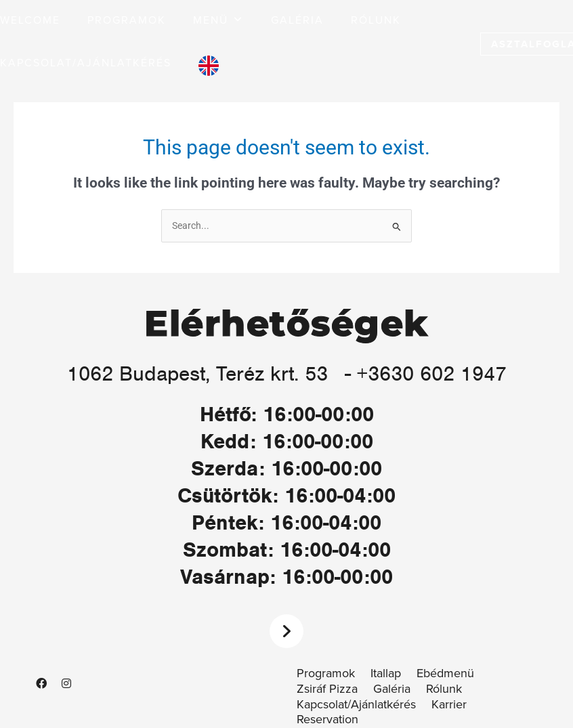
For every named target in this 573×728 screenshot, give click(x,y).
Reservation (327, 720)
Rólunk (444, 689)
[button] (218, 21)
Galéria (392, 689)
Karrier (449, 705)
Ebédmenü (445, 673)
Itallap (386, 673)
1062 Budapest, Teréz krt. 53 (197, 373)
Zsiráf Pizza (327, 689)
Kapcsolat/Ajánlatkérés (356, 705)
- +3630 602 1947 (426, 373)
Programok (326, 673)
